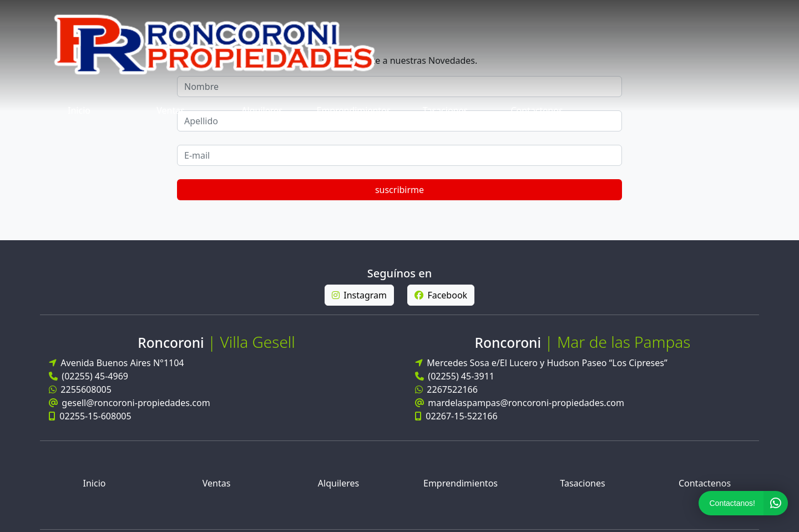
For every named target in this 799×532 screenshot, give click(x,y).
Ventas (354, 20)
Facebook (441, 169)
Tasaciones (628, 20)
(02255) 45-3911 (455, 250)
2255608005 (80, 264)
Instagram (359, 169)
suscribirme (699, 64)
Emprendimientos (537, 20)
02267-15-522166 (456, 290)
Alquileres (445, 20)
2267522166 (446, 264)
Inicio (262, 20)
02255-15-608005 (90, 290)
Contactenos (720, 20)
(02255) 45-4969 (89, 250)
